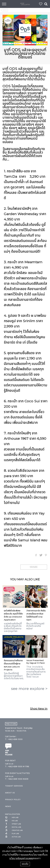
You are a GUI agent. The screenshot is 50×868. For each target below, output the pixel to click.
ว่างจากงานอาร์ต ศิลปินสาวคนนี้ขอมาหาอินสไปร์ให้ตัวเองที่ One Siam (36, 615)
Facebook (36, 555)
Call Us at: (9, 776)
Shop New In (39, 709)
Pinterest (46, 555)
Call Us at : (10, 764)
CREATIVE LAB (14, 830)
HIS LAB (11, 821)
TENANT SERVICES (14, 786)
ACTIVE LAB (13, 837)
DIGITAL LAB (13, 827)
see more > (29, 689)
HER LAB (12, 817)
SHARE (34, 567)
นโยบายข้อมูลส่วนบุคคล (21, 858)
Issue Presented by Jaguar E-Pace (36, 662)
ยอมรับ (25, 864)
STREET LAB (13, 824)
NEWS (8, 806)
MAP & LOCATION (12, 814)
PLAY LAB (12, 834)
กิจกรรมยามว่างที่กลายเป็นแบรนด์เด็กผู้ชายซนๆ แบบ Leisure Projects (13, 665)
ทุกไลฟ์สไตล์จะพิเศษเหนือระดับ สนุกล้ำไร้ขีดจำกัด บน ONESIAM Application (13, 615)
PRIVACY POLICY (13, 799)
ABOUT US (10, 793)
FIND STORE (11, 724)
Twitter (41, 555)
